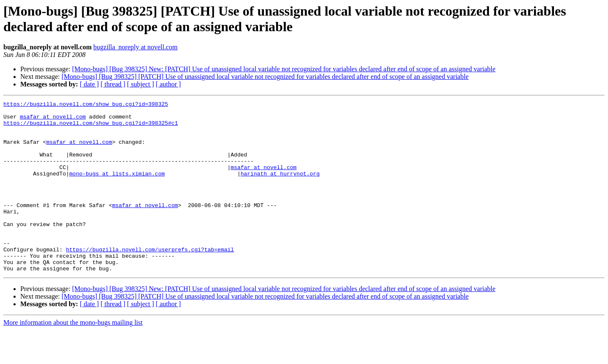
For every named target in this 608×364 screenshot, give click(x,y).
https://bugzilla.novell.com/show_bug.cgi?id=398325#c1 (91, 128)
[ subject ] (141, 84)
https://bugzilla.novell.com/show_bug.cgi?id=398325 (86, 105)
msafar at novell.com (53, 120)
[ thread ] (113, 84)
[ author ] (168, 84)
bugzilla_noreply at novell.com (136, 47)
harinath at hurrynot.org (280, 189)
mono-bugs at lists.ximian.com (117, 189)
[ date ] (89, 84)
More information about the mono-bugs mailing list (73, 357)
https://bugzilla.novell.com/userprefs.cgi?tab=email (150, 280)
